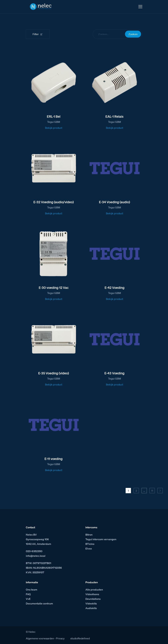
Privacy (60, 638)
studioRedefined (80, 638)
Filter (36, 34)
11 (152, 491)
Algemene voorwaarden (40, 638)
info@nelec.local (36, 556)
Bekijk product (54, 128)
